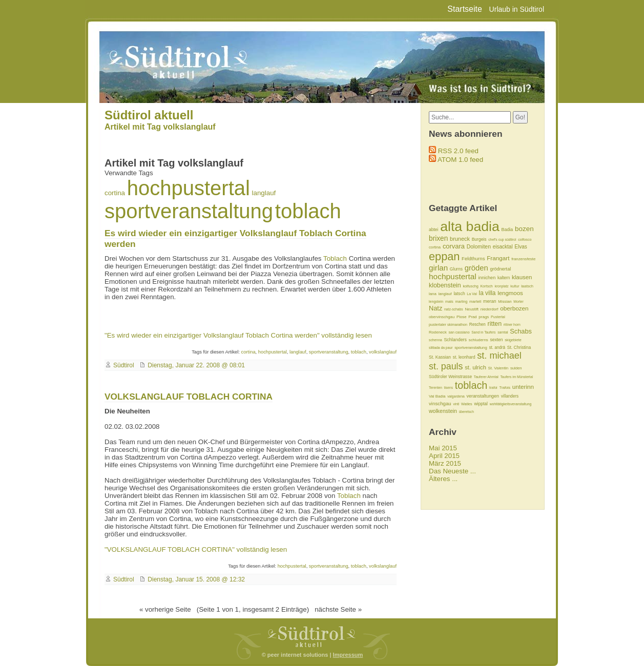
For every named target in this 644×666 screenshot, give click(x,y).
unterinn (523, 387)
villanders (510, 396)
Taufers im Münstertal (516, 377)
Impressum (348, 655)
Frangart (498, 258)
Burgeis (479, 239)
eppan (444, 256)
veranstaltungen (483, 396)
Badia (507, 230)
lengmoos (510, 293)
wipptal (481, 404)
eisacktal (503, 247)
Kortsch (486, 286)
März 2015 (445, 463)
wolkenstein (443, 411)
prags (484, 317)
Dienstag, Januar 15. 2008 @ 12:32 (196, 579)
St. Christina (519, 347)
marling (461, 301)
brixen (438, 238)
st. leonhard (464, 357)
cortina (115, 193)
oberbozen (514, 308)
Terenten (435, 388)
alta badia (470, 226)
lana (433, 294)
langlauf (264, 193)
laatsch (527, 286)
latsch (459, 294)
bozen (524, 229)
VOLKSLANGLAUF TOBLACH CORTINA (189, 397)
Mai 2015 (443, 448)
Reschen (477, 325)
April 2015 (444, 456)
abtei (433, 230)
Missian (505, 301)
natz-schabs (454, 309)
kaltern (504, 278)
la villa (487, 293)
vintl (456, 404)
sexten (496, 340)
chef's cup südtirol (502, 240)
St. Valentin (498, 368)
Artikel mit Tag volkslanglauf (160, 127)
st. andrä (497, 348)
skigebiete (513, 340)
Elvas (521, 247)
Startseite (465, 9)
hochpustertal (189, 188)
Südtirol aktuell (149, 115)
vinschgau (440, 403)
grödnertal (500, 269)
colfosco (525, 240)
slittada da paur (441, 348)
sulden (516, 368)
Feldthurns (473, 258)
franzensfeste (523, 259)
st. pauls (446, 366)
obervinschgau (442, 317)
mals (449, 301)
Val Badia (437, 396)
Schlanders (455, 340)
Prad (472, 317)
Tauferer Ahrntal (486, 377)
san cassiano (459, 332)
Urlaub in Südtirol (517, 9)
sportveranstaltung (189, 211)
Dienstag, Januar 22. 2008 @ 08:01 (196, 365)
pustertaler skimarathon (448, 325)
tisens (449, 388)
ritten (495, 324)
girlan (438, 268)
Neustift (472, 309)
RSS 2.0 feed (458, 151)
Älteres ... (443, 479)
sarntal (503, 332)
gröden (476, 268)
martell (475, 301)
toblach (308, 211)
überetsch (466, 412)
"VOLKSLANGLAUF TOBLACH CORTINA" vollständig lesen (196, 549)
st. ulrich (475, 367)
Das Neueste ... (452, 471)
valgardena (456, 396)
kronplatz (502, 286)
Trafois (505, 388)
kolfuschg (470, 286)
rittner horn (512, 325)
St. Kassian (440, 357)
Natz (435, 308)
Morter (518, 301)
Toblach (335, 258)
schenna (435, 340)
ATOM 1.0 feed (460, 160)
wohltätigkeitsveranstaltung (511, 404)
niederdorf (490, 309)
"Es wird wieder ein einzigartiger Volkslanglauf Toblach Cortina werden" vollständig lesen (238, 335)
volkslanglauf (383, 352)
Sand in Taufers (483, 332)
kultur (515, 286)
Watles (467, 404)
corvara (454, 246)
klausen (522, 277)
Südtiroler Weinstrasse (450, 377)
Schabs (521, 331)
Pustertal (498, 317)
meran (490, 301)
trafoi (493, 388)
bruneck (460, 239)
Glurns (456, 269)
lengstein (436, 301)
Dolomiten (479, 246)
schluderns (479, 340)
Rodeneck (438, 332)
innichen (487, 278)
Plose (462, 317)
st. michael (499, 356)
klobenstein (445, 285)
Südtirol (124, 365)
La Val (472, 294)
